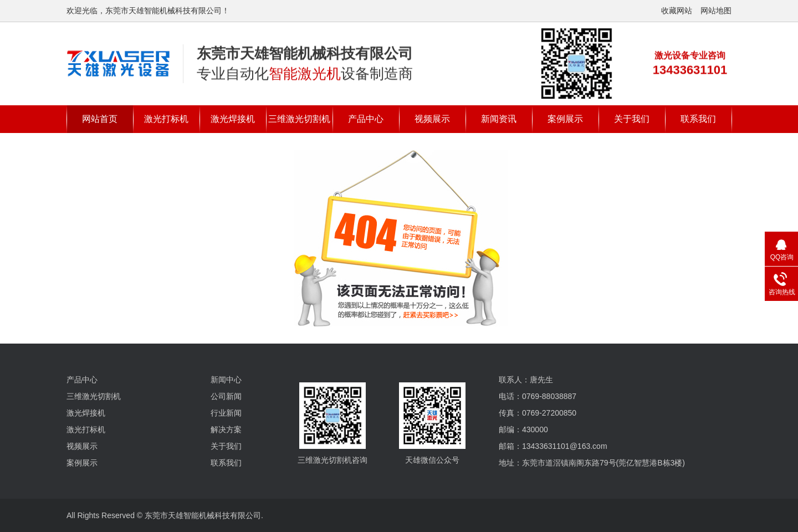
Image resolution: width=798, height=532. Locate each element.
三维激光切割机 (299, 119)
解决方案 (226, 429)
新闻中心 (226, 380)
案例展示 (565, 119)
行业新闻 (226, 413)
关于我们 (632, 119)
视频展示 (432, 119)
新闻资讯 (499, 119)
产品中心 (366, 119)
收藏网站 (677, 11)
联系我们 (698, 119)
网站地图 (716, 11)
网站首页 (100, 119)
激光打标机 (166, 119)
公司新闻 (226, 396)
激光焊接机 (233, 119)
